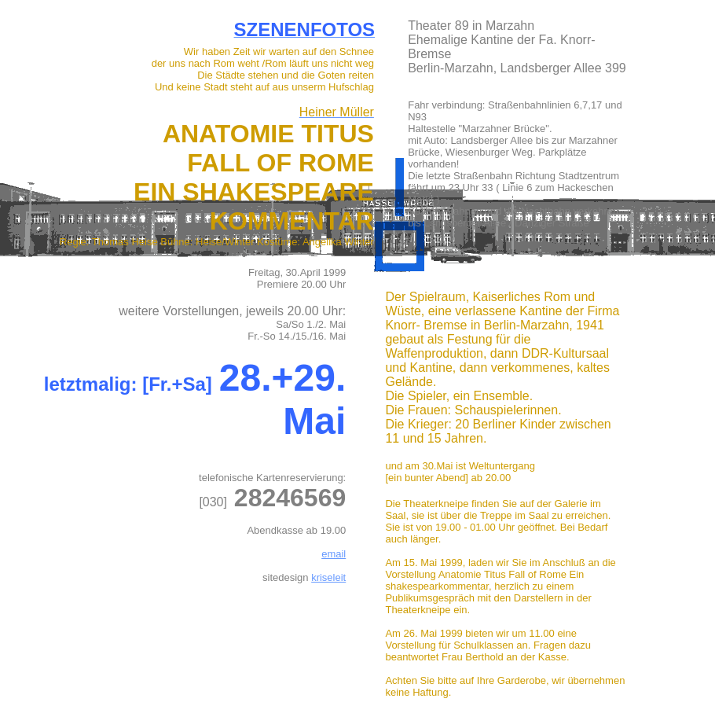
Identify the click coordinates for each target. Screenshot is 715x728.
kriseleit (328, 577)
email (334, 554)
